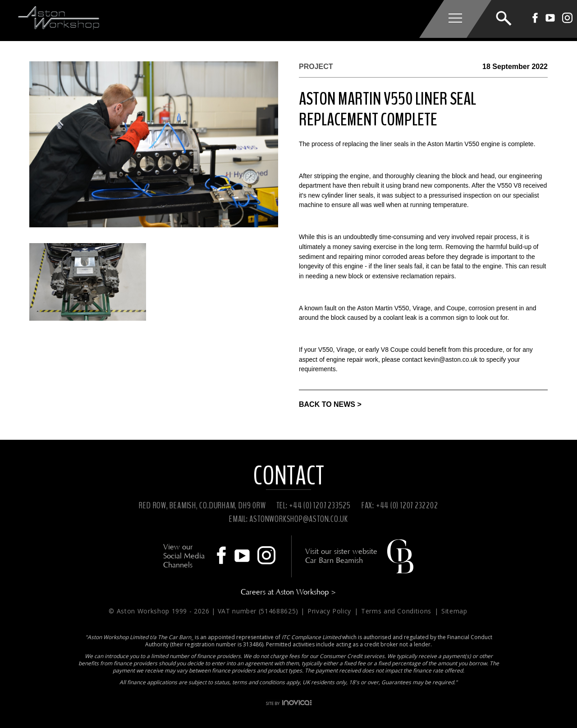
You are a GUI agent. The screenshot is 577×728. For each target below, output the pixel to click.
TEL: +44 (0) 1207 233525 (314, 505)
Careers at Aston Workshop (288, 592)
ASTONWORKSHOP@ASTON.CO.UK (299, 519)
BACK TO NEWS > (330, 404)
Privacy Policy (330, 611)
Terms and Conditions (397, 611)
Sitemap (454, 611)
